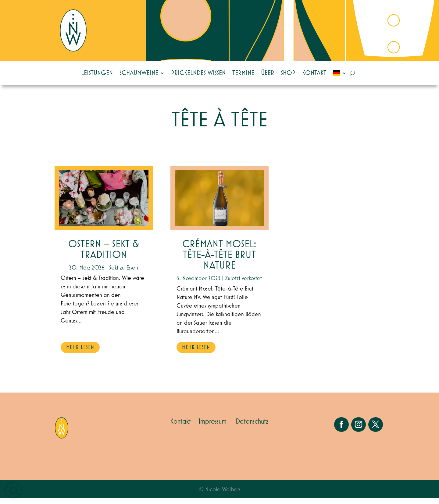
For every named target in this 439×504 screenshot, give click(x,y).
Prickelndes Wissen (198, 73)
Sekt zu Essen (124, 274)
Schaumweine (139, 73)
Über (268, 73)
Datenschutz (252, 428)
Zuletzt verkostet (243, 284)
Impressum (212, 428)
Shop (288, 73)
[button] (13, 491)
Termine (243, 73)
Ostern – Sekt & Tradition (104, 256)
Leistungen (97, 73)
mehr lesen (80, 354)
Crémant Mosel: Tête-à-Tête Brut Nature (219, 261)
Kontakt (314, 73)
